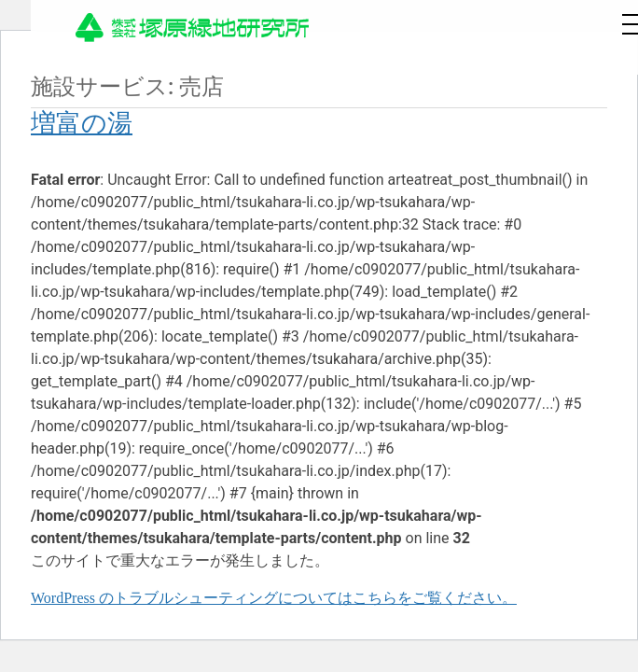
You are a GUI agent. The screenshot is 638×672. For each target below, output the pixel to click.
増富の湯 (82, 123)
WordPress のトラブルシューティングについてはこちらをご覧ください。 (274, 598)
